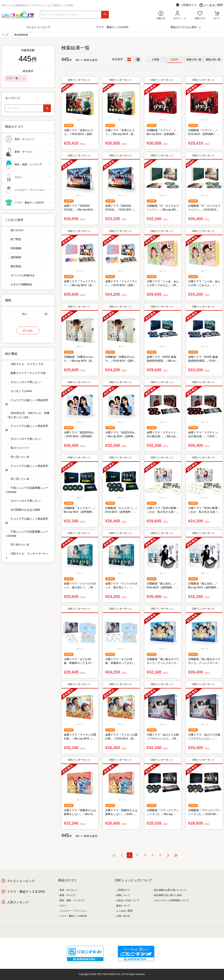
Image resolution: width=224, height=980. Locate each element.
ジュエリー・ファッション (28, 190)
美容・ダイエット (28, 139)
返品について (123, 906)
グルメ (28, 177)
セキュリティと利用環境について (171, 900)
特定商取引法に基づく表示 (168, 895)
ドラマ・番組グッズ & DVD (26, 892)
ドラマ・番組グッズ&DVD (28, 203)
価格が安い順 (194, 60)
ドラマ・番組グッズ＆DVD (112, 27)
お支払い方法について (128, 900)
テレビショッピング (38, 27)
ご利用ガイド (186, 5)
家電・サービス (28, 152)
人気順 (155, 60)
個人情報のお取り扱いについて (170, 890)
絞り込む (28, 331)
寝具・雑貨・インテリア (28, 165)
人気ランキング (18, 902)
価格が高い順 (213, 60)
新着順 (175, 60)
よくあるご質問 (211, 5)
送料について (123, 895)
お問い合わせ (123, 916)
